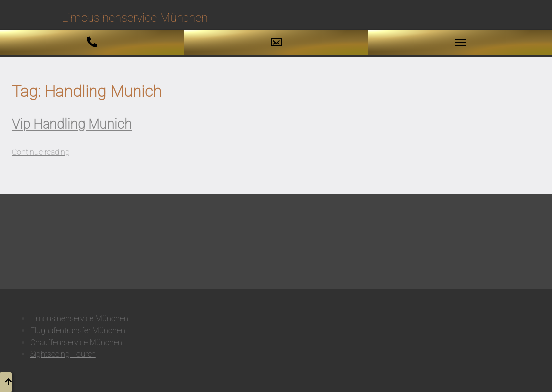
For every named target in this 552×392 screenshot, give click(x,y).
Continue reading (41, 152)
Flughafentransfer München (78, 330)
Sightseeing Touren (63, 354)
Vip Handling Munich (72, 124)
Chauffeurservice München (76, 342)
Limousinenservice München (79, 319)
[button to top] (6, 382)
